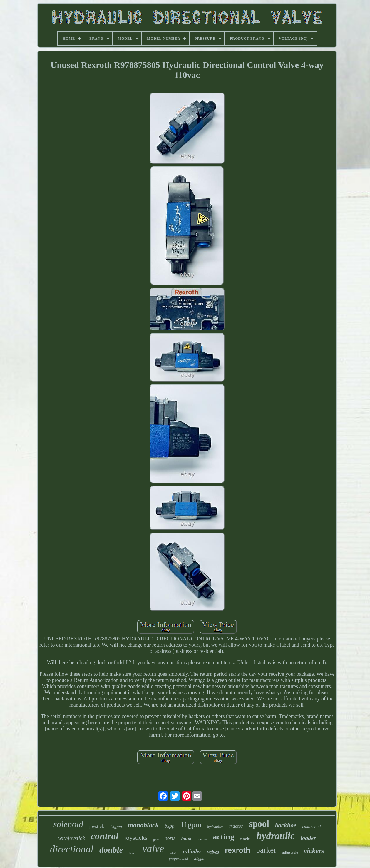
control (105, 836)
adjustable (290, 852)
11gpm (191, 825)
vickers (314, 851)
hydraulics (215, 827)
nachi (245, 839)
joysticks (136, 838)
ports (170, 838)
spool (259, 824)
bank (186, 838)
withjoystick (72, 838)
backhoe (286, 825)
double (111, 850)
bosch (133, 853)
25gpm (202, 839)
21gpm (200, 858)
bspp (170, 826)
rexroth (237, 850)
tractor (236, 826)
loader (308, 838)
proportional (178, 858)
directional (72, 849)
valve (153, 849)
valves (213, 852)
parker (266, 850)
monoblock (143, 825)
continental (311, 827)
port (156, 840)
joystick (97, 826)
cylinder (192, 851)
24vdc (173, 853)
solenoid (68, 824)
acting (223, 837)
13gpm (116, 827)
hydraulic (275, 836)
